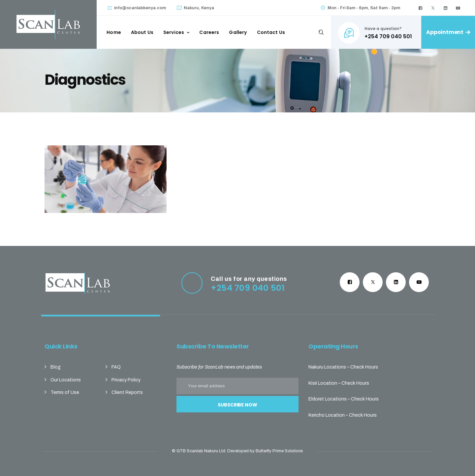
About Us (142, 32)
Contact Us (271, 32)
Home (114, 32)
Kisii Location (323, 383)
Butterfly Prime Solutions (279, 451)
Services (174, 32)
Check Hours (364, 367)
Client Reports (127, 392)
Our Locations (66, 380)
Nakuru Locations (327, 367)
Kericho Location (327, 415)
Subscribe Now (237, 405)
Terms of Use (65, 392)
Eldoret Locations (328, 399)
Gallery (238, 32)
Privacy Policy (126, 380)
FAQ (116, 367)
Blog (56, 367)
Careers (209, 32)
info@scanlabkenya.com (140, 8)
